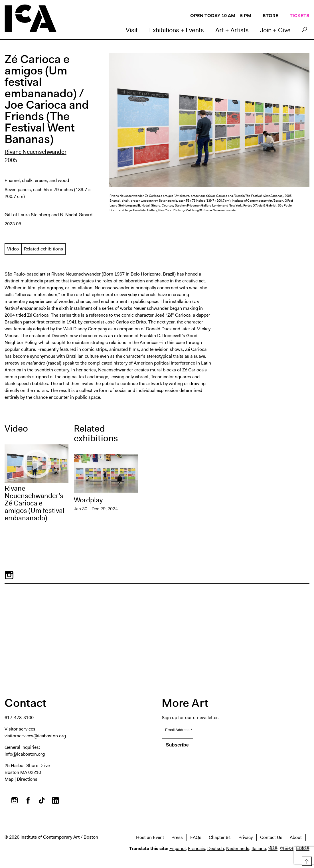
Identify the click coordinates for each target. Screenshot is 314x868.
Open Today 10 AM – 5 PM (221, 16)
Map (9, 779)
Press (177, 837)
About (296, 837)
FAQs (196, 837)
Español (178, 848)
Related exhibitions (44, 249)
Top (306, 860)
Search (304, 31)
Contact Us (271, 837)
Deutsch (216, 848)
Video (13, 249)
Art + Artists (232, 30)
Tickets (300, 16)
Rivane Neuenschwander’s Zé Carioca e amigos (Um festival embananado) (35, 503)
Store (271, 16)
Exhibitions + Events (177, 30)
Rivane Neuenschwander (36, 152)
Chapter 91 (220, 837)
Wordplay (88, 500)
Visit (132, 30)
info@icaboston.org (25, 754)
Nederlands (238, 848)
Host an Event (150, 837)
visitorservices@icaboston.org (35, 736)
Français (196, 848)
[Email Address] (236, 730)
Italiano (259, 848)
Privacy (246, 837)
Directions (27, 779)
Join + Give (275, 30)
